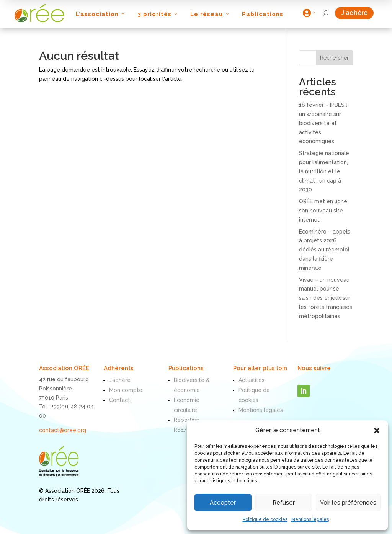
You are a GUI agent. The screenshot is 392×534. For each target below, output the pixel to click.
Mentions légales (310, 519)
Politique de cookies (265, 519)
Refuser (284, 503)
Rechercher (334, 58)
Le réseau (210, 14)
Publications (263, 14)
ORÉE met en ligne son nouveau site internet (323, 211)
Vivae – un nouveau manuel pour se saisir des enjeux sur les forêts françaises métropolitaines (326, 298)
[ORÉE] (39, 13)
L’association (101, 14)
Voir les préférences (348, 503)
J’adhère (120, 380)
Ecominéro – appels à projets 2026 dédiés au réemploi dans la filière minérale (325, 250)
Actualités (252, 380)
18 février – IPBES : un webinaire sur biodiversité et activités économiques (323, 123)
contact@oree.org (63, 430)
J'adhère (357, 13)
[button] (377, 431)
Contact (120, 400)
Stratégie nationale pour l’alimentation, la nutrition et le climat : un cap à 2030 (324, 171)
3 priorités (158, 14)
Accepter (223, 503)
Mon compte (126, 390)
